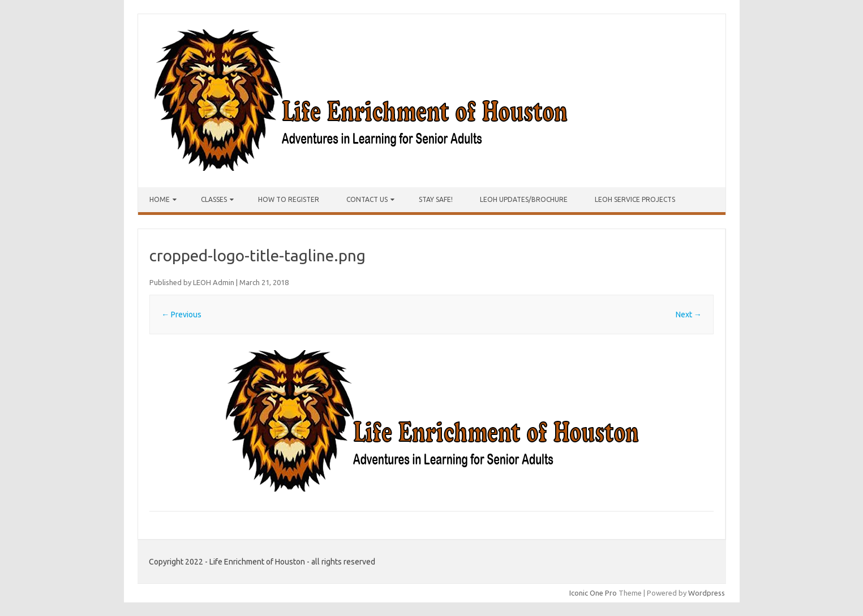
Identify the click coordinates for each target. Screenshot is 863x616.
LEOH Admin (214, 282)
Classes (214, 199)
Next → (689, 315)
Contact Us (367, 199)
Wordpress (707, 593)
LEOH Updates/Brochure (524, 199)
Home (160, 199)
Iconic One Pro (593, 593)
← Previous (181, 315)
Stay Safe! (436, 199)
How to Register (289, 199)
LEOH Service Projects (635, 199)
